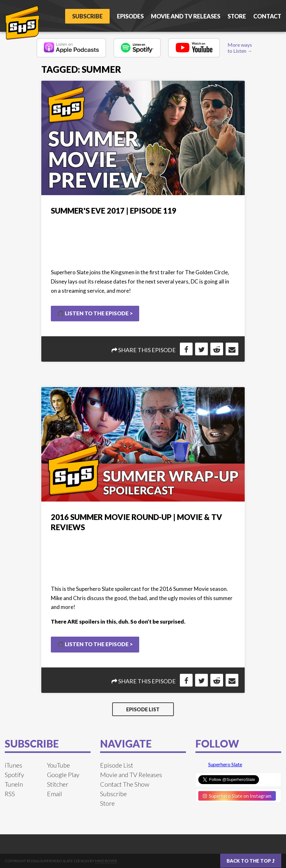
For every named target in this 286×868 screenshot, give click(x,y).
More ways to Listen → (240, 48)
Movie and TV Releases (186, 16)
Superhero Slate (225, 764)
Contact (267, 16)
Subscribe (87, 16)
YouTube (58, 765)
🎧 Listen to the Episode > (95, 313)
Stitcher (58, 784)
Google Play (63, 775)
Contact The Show (125, 784)
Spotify (14, 775)
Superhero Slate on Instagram (237, 796)
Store (237, 16)
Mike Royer (106, 861)
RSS (10, 794)
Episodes (130, 16)
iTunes (14, 765)
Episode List (143, 709)
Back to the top (251, 861)
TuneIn (14, 784)
